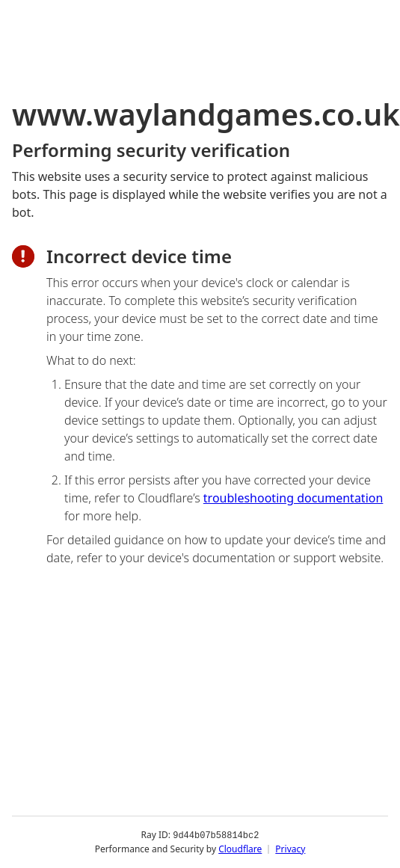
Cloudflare (240, 849)
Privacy (290, 849)
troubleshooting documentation (293, 498)
